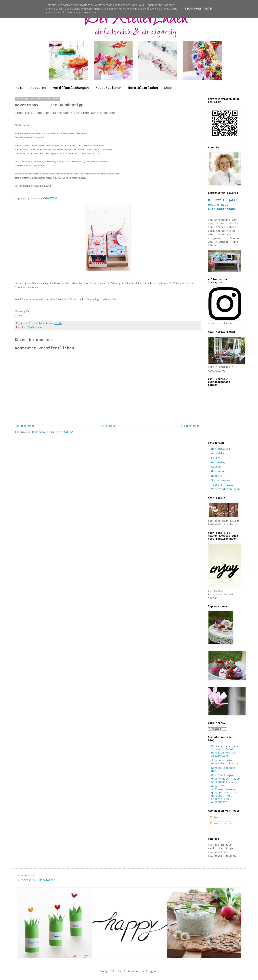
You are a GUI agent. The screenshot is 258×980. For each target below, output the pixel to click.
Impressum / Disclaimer (38, 880)
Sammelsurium (221, 480)
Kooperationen (108, 88)
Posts (216, 818)
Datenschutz (29, 876)
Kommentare (220, 824)
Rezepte (217, 476)
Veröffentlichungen (71, 88)
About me (38, 88)
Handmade (218, 472)
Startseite (108, 426)
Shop (89, 299)
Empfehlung (35, 327)
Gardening (218, 463)
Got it (208, 9)
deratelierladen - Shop (150, 88)
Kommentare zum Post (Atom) (53, 432)
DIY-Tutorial (221, 449)
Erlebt (216, 458)
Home (20, 88)
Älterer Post (190, 426)
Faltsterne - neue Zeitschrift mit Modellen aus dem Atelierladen (225, 751)
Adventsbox (51, 198)
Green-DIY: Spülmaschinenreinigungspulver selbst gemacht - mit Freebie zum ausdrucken (226, 794)
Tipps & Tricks (222, 485)
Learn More (193, 9)
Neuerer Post (25, 426)
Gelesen (217, 467)
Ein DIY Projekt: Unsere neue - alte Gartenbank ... (226, 779)
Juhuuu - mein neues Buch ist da (225, 762)
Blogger (151, 972)
